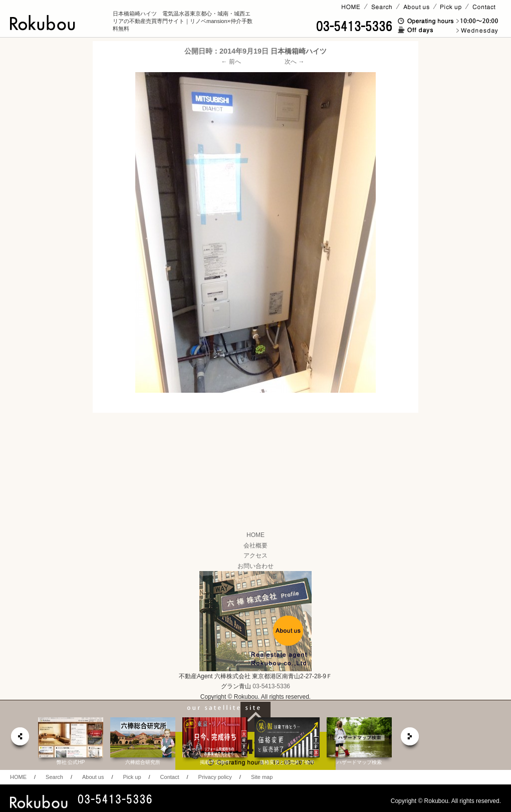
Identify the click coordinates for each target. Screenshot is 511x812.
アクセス (255, 556)
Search (54, 777)
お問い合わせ (255, 566)
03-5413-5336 (271, 686)
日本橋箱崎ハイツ (299, 51)
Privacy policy (215, 777)
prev (20, 739)
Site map (262, 777)
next (410, 739)
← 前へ (231, 62)
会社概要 (255, 546)
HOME (255, 535)
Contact (170, 777)
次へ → (294, 62)
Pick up (132, 777)
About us (93, 777)
